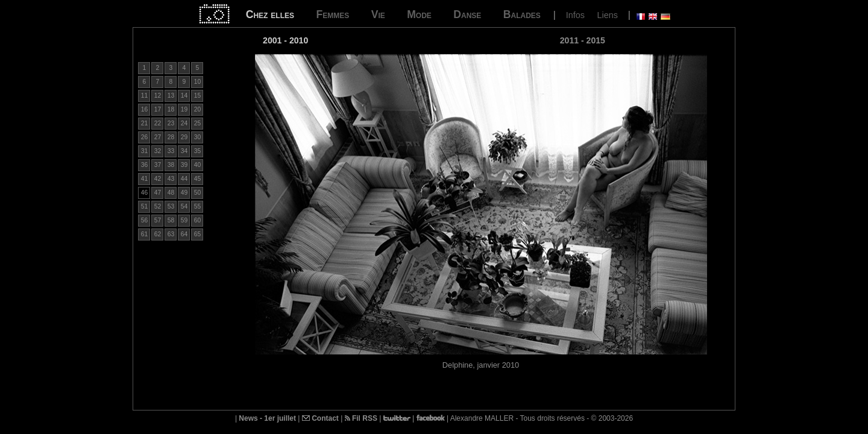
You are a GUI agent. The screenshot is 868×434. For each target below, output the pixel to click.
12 (158, 96)
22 (158, 123)
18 (171, 109)
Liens (607, 15)
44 (184, 179)
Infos (575, 15)
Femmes (332, 14)
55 (197, 206)
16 (144, 109)
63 (171, 234)
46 (144, 193)
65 (197, 234)
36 (144, 165)
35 (197, 151)
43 (171, 179)
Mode (419, 14)
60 (197, 220)
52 (158, 206)
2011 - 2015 (583, 40)
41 (144, 179)
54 (184, 206)
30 (197, 137)
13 (171, 96)
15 (197, 96)
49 (184, 193)
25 (197, 123)
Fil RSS (361, 418)
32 (158, 151)
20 (197, 109)
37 (158, 165)
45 (197, 179)
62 (158, 234)
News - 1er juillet (267, 418)
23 (171, 123)
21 (144, 123)
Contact (320, 418)
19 (184, 109)
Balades (522, 14)
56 (144, 220)
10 (197, 82)
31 (144, 151)
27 (158, 137)
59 (184, 220)
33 (171, 151)
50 (197, 193)
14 (184, 96)
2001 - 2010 (285, 40)
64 (184, 234)
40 (197, 165)
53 (171, 206)
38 (171, 165)
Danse (467, 14)
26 (144, 137)
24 (184, 123)
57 (158, 220)
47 (158, 193)
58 (171, 220)
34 (184, 151)
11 (144, 96)
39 (184, 165)
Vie (378, 14)
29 (184, 137)
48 (171, 193)
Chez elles (270, 14)
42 (158, 179)
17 (158, 109)
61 (144, 234)
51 (144, 206)
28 (171, 137)
